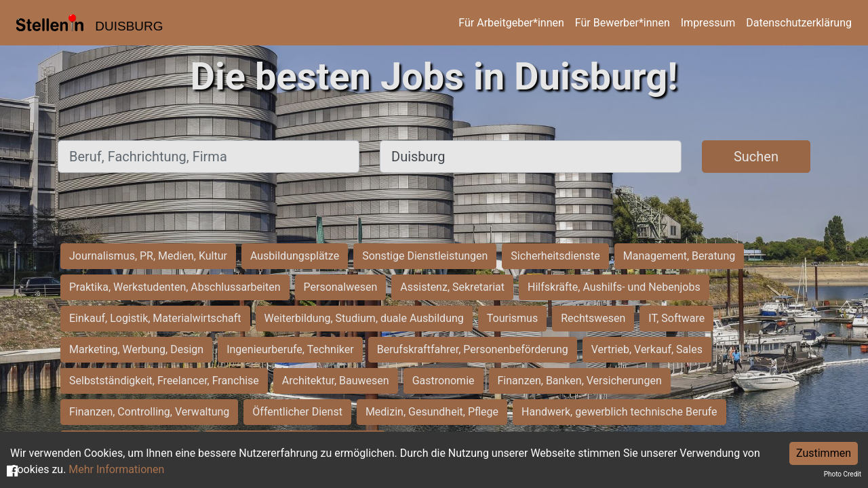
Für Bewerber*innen (623, 23)
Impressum (708, 23)
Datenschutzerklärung (799, 23)
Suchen (756, 157)
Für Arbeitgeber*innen (511, 23)
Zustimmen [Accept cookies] (824, 453)
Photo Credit (843, 474)
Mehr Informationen (116, 469)
